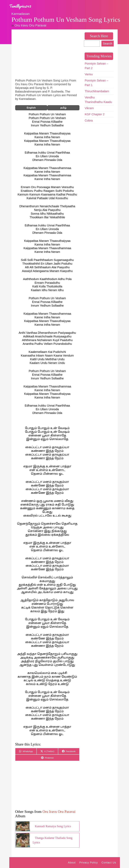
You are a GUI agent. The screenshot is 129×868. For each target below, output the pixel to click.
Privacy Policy (88, 863)
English (31, 108)
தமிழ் (63, 108)
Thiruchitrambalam (97, 91)
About (72, 863)
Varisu (89, 74)
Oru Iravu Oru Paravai (30, 25)
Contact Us (109, 863)
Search (108, 44)
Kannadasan (21, 14)
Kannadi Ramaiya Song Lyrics (53, 826)
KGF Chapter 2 (95, 114)
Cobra (89, 120)
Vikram (89, 108)
